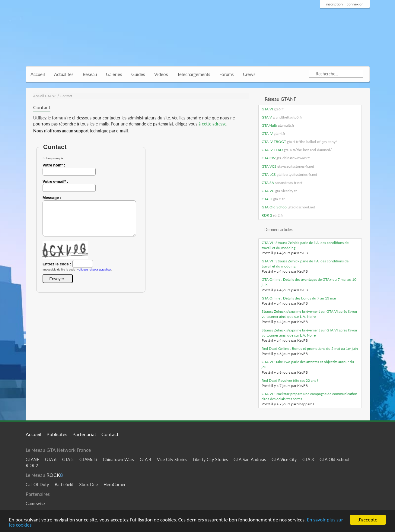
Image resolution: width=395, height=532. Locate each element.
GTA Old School (288, 207)
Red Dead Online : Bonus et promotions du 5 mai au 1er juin (310, 348)
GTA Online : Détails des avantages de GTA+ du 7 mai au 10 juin (309, 282)
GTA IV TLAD (297, 150)
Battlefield (64, 484)
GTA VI (273, 109)
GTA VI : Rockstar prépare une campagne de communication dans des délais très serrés (309, 396)
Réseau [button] (90, 74)
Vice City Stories (172, 459)
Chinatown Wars (118, 459)
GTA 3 (308, 459)
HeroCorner (115, 484)
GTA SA (282, 183)
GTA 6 (51, 459)
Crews (249, 74)
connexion (355, 4)
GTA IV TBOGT (299, 142)
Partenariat (84, 434)
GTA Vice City (284, 459)
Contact (66, 96)
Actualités (64, 74)
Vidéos (161, 74)
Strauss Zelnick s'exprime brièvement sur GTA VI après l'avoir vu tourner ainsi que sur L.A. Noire (309, 314)
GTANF (32, 459)
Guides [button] (138, 74)
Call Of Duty (37, 484)
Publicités (57, 434)
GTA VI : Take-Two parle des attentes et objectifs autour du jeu (308, 364)
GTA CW (286, 158)
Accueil (38, 74)
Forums (227, 74)
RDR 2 (272, 215)
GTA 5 (68, 459)
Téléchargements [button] (194, 74)
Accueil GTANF (45, 96)
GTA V (282, 117)
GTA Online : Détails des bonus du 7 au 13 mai (299, 298)
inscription (334, 4)
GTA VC (279, 191)
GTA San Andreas (250, 459)
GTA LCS (289, 174)
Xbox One (88, 484)
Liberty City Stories (210, 459)
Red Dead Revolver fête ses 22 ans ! (290, 380)
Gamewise (35, 503)
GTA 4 (145, 459)
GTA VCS (288, 166)
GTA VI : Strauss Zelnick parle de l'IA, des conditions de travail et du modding (305, 245)
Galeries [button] (114, 74)
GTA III (273, 199)
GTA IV (273, 133)
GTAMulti (278, 125)
